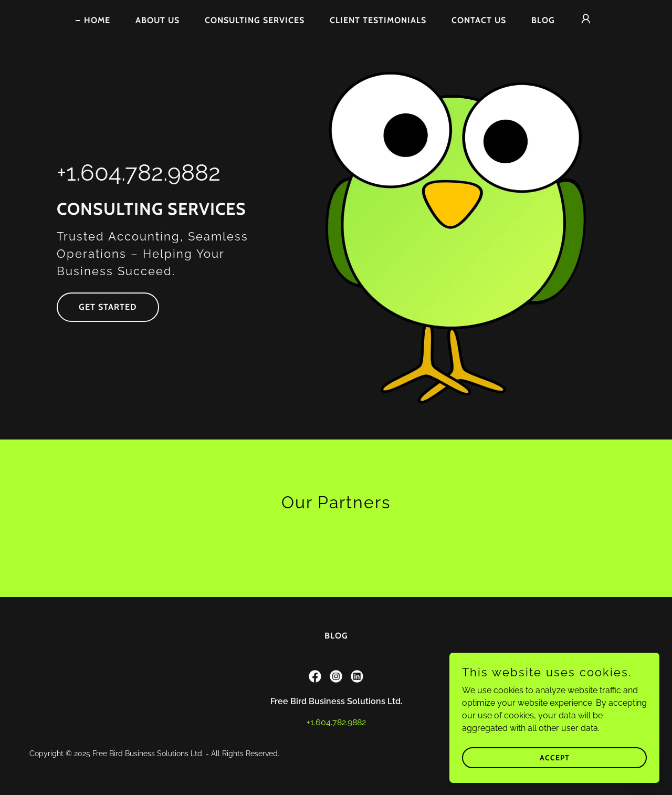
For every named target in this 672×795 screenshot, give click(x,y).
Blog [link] (543, 20)
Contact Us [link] (479, 20)
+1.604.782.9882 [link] (139, 172)
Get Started (108, 307)
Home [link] (97, 20)
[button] (586, 19)
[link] (315, 676)
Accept (555, 757)
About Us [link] (157, 20)
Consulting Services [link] (255, 20)
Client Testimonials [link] (378, 20)
